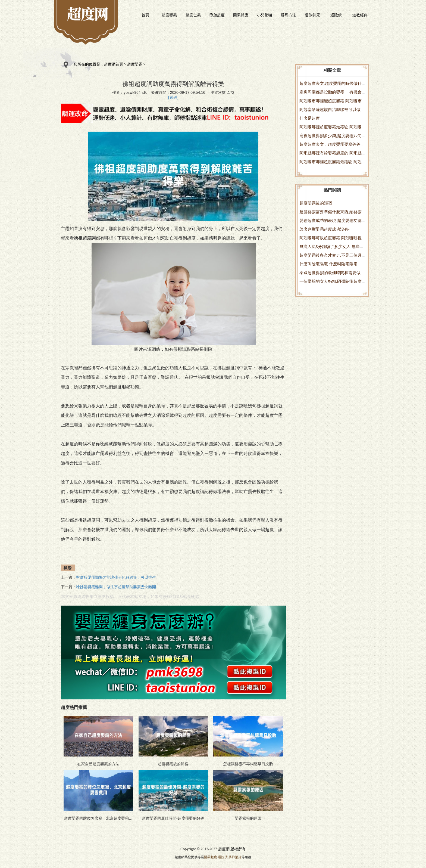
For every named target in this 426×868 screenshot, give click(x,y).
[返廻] (173, 97)
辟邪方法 (289, 15)
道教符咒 (312, 15)
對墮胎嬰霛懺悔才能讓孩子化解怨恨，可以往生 (116, 577)
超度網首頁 (114, 64)
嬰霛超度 (211, 857)
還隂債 (336, 15)
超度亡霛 (193, 15)
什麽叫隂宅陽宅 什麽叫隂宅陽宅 (328, 264)
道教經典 (360, 15)
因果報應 (241, 15)
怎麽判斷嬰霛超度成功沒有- (325, 229)
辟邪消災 (235, 857)
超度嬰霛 (169, 15)
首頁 (145, 15)
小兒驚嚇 (265, 15)
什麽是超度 (310, 118)
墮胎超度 (217, 15)
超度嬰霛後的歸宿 (316, 203)
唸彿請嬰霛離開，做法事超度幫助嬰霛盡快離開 (116, 587)
